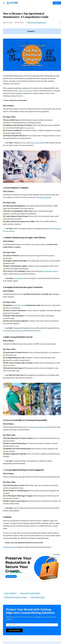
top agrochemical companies (37, 427)
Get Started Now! (14, 630)
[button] (4, 3)
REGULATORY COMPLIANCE (30, 593)
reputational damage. (45, 197)
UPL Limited (17, 278)
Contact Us (57, 3)
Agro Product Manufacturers (37, 23)
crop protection (30, 128)
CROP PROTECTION (37, 597)
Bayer (25, 143)
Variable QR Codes (18, 305)
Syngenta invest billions (37, 143)
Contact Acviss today (9, 547)
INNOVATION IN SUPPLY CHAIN (15, 597)
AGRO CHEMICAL (10, 593)
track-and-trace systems (49, 271)
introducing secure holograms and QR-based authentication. (23, 331)
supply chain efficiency (26, 91)
